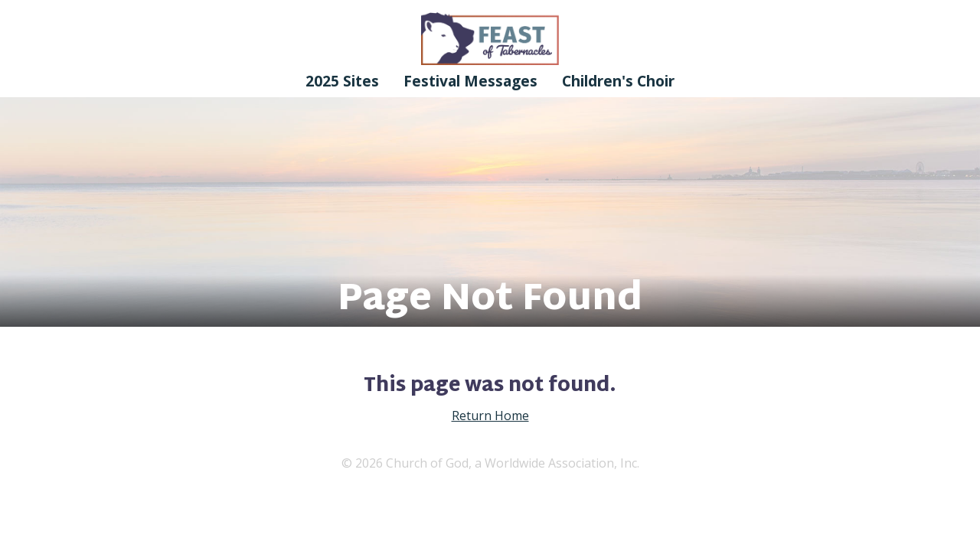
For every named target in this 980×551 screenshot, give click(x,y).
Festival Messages (470, 81)
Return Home (490, 416)
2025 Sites (342, 81)
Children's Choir (618, 81)
